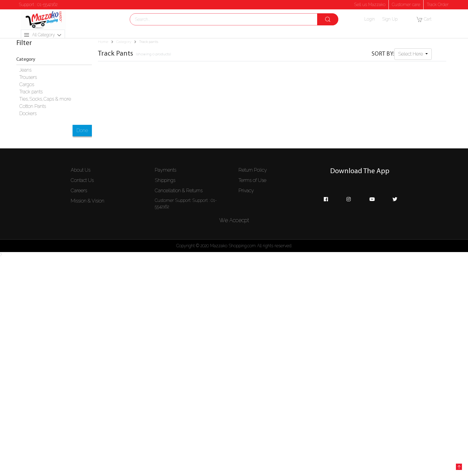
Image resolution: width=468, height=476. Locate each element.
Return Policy (253, 170)
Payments (166, 170)
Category (124, 42)
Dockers (28, 113)
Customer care (406, 5)
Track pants (31, 92)
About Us (81, 170)
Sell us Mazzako (370, 5)
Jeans (25, 70)
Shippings (165, 180)
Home (103, 42)
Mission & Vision (88, 201)
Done (82, 130)
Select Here (411, 54)
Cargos (27, 84)
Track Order (438, 5)
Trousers (28, 77)
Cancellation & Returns (179, 191)
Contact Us (82, 180)
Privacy (246, 191)
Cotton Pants (33, 106)
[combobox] (234, 19)
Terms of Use (252, 180)
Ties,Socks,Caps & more (45, 99)
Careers (79, 191)
